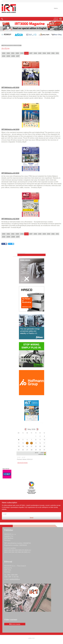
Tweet (10, 244)
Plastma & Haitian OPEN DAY (25, 459)
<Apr (26, 429)
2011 (57, 53)
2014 (44, 53)
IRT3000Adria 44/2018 (10, 129)
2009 (8, 56)
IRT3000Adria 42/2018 (10, 219)
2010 (4, 56)
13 (27, 443)
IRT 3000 (9, 9)
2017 (31, 53)
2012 (53, 53)
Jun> (37, 429)
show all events (22, 463)
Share (3, 244)
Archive (17, 45)
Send (31, 518)
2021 (13, 53)
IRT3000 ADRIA (10, 45)
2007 (18, 56)
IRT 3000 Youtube (16, 624)
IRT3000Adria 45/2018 (10, 87)
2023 (4, 53)
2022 (8, 53)
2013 (49, 53)
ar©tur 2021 (31, 638)
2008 (13, 56)
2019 (22, 53)
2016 (35, 53)
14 (31, 443)
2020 (17, 53)
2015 (40, 53)
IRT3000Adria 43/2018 (10, 173)
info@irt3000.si (15, 579)
